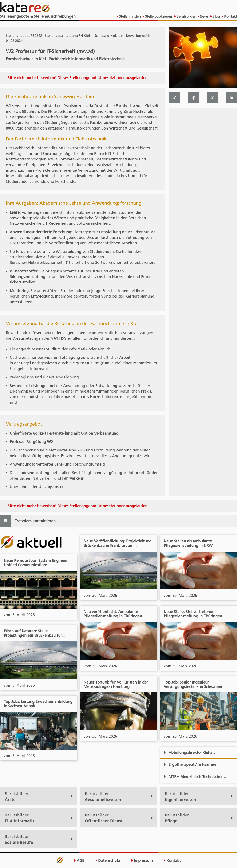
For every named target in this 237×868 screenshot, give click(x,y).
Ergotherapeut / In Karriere (190, 765)
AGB (79, 861)
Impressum (142, 861)
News (204, 16)
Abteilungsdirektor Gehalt (189, 752)
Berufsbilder (186, 16)
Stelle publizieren (158, 16)
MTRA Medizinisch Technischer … (196, 777)
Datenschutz (108, 861)
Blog (216, 16)
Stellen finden (129, 16)
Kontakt (230, 16)
